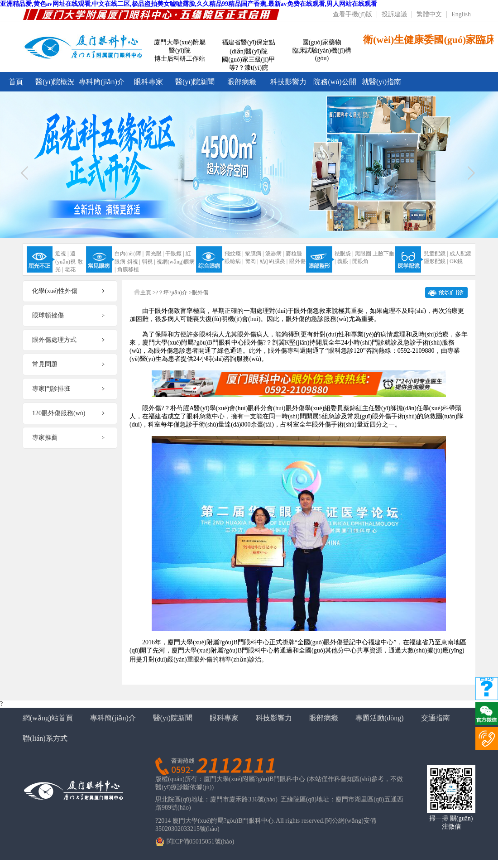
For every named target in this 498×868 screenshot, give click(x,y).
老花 (70, 269)
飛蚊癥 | (234, 254)
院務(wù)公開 (335, 82)
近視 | (62, 254)
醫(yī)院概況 (55, 82)
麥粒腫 (294, 254)
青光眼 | (155, 254)
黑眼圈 (363, 254)
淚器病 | (275, 254)
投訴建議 (394, 14)
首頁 (16, 82)
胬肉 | (251, 261)
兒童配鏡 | (436, 254)
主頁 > (148, 293)
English (461, 14)
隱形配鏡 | (436, 261)
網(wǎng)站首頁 (48, 718)
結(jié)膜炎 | (274, 261)
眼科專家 (148, 82)
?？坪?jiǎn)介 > (174, 293)
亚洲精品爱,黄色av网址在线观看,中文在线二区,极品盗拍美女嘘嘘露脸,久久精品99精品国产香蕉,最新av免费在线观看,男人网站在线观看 (189, 4)
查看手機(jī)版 (352, 14)
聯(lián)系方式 (45, 738)
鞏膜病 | (254, 254)
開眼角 (360, 261)
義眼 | (344, 261)
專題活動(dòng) (380, 718)
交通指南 (436, 718)
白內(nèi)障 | (129, 254)
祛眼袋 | (344, 254)
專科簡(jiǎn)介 (102, 82)
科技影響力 (288, 82)
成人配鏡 (460, 254)
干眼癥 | (175, 254)
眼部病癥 (242, 82)
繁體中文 (429, 14)
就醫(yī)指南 (381, 82)
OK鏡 (456, 261)
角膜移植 (128, 269)
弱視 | (148, 262)
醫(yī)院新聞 (195, 82)
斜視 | (134, 262)
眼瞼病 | (234, 261)
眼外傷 (297, 261)
